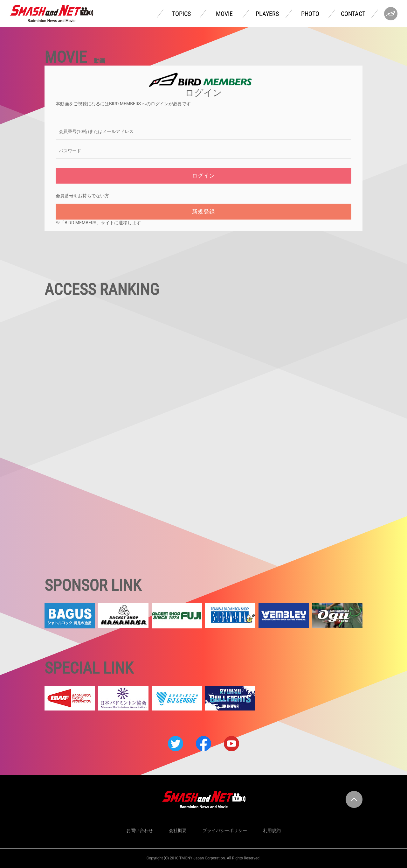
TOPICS (181, 14)
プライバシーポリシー (225, 830)
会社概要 (178, 830)
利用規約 (272, 830)
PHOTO (310, 14)
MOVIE (224, 14)
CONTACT (353, 14)
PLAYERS (267, 14)
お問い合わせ (140, 830)
